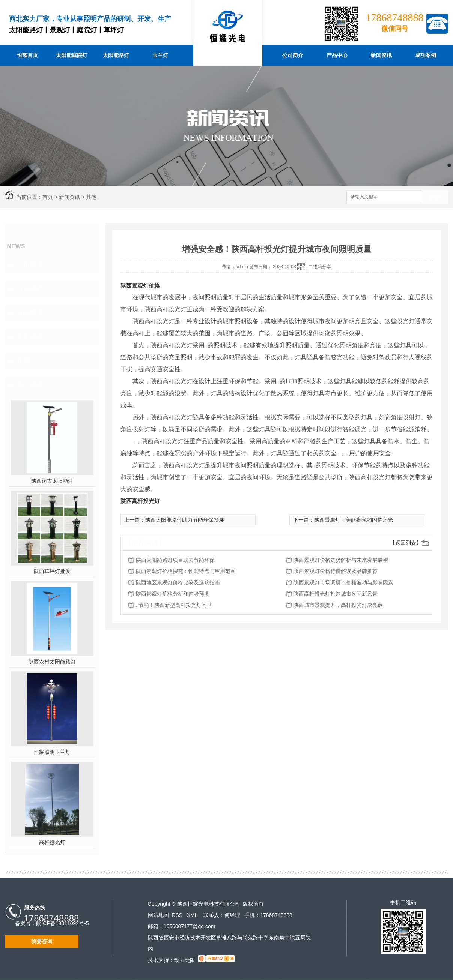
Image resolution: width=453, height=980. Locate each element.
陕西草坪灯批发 (52, 571)
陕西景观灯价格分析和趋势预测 (173, 594)
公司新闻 (30, 265)
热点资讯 (30, 337)
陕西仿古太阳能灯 (52, 481)
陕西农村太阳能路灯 (52, 662)
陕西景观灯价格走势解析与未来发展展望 (341, 560)
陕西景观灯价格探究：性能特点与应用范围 (186, 571)
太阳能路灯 (116, 55)
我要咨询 (42, 941)
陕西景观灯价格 (140, 286)
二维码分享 (320, 267)
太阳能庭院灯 (72, 55)
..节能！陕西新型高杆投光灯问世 (174, 605)
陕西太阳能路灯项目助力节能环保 (175, 560)
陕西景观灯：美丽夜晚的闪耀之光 (354, 520)
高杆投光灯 (52, 842)
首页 (48, 197)
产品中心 (337, 55)
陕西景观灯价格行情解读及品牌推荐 (336, 571)
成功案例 (426, 55)
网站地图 (158, 915)
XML (193, 915)
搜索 (435, 197)
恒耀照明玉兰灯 (52, 752)
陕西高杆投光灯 (140, 501)
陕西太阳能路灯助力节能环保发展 (185, 520)
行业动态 (30, 289)
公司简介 (293, 55)
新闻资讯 (381, 55)
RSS (178, 915)
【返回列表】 (406, 543)
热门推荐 (30, 385)
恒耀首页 (27, 55)
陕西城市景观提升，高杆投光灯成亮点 (338, 605)
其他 (91, 197)
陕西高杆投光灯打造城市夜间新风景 (336, 594)
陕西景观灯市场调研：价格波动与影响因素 (343, 582)
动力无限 (185, 960)
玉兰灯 (160, 55)
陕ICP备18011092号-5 (62, 923)
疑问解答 (30, 313)
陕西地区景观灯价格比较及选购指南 (178, 582)
